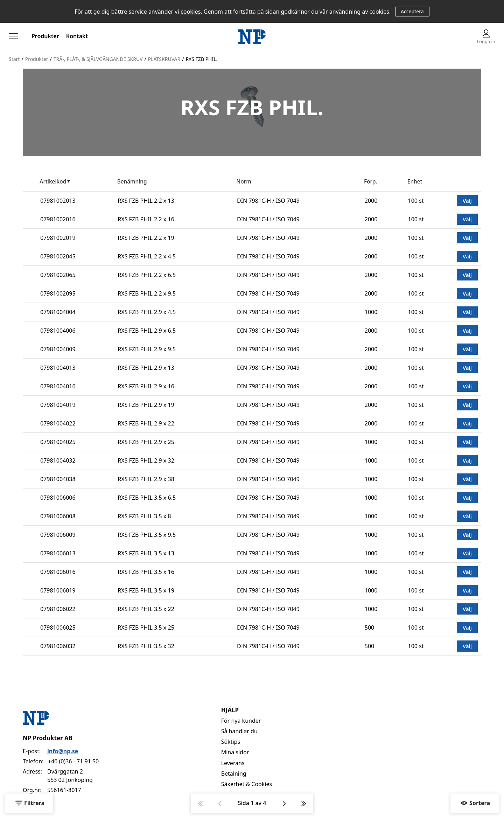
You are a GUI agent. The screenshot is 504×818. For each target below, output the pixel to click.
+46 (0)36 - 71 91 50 (73, 761)
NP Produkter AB (48, 738)
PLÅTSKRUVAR (164, 59)
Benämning (132, 182)
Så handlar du (239, 731)
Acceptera (412, 11)
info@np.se (63, 751)
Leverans (233, 763)
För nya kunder (241, 721)
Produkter (45, 36)
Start (14, 59)
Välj (467, 201)
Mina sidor (235, 752)
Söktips (231, 742)
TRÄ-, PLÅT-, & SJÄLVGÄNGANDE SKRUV (98, 59)
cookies (191, 12)
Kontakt (77, 36)
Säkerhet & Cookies (247, 784)
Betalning (234, 774)
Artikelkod (53, 182)
